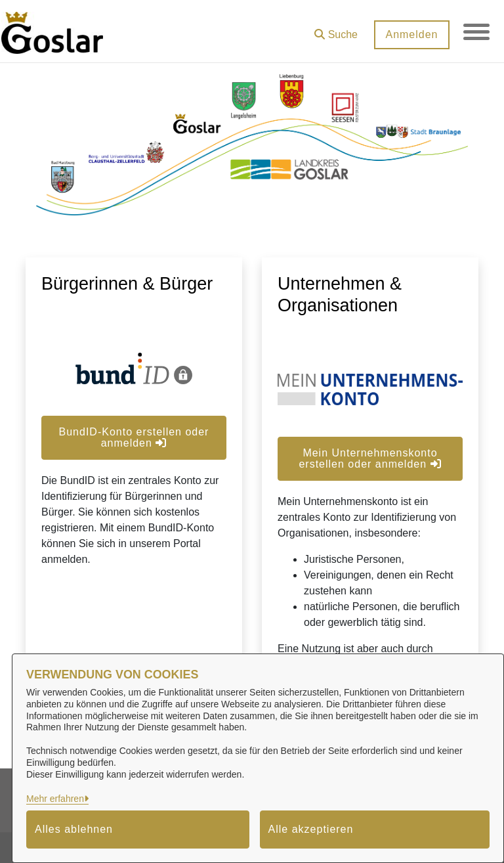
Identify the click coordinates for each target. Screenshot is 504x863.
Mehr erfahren (55, 799)
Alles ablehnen (74, 829)
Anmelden (411, 34)
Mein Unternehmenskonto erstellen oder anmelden (370, 458)
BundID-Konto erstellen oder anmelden (134, 437)
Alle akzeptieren (311, 829)
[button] (336, 30)
